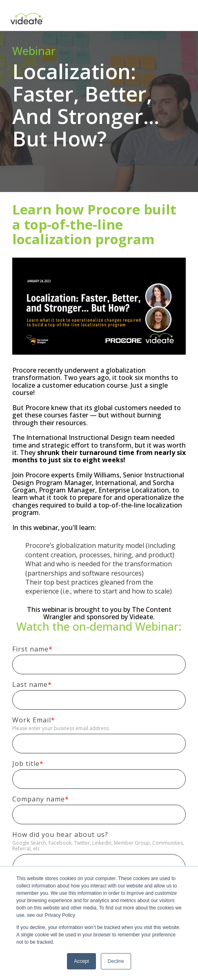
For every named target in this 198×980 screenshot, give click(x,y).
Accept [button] (81, 961)
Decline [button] (116, 961)
